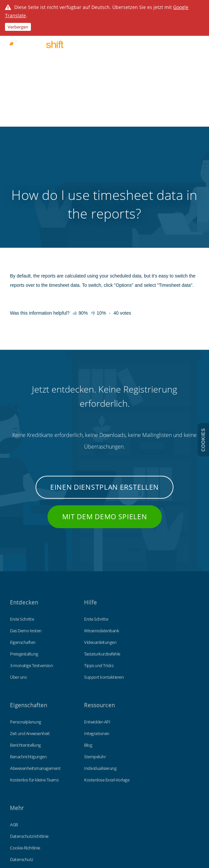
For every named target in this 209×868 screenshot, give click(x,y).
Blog (88, 639)
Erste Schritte (22, 513)
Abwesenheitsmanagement (35, 662)
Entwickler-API (97, 616)
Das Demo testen (26, 525)
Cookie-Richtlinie (25, 742)
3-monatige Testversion (31, 560)
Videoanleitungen (100, 536)
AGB (14, 719)
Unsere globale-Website (31, 777)
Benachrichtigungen (28, 651)
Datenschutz (22, 754)
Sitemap (18, 765)
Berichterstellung (25, 639)
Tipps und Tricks (99, 560)
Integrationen (97, 628)
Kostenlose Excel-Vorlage (107, 674)
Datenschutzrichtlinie (29, 730)
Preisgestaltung (24, 548)
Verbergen (18, 27)
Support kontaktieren (104, 571)
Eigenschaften (23, 536)
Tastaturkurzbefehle (102, 548)
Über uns (18, 571)
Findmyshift (58, 813)
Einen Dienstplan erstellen (104, 381)
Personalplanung (26, 616)
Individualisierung (100, 662)
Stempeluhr (95, 651)
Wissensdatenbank (102, 525)
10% (99, 207)
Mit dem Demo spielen (105, 411)
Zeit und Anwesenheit (30, 628)
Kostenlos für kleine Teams (34, 674)
